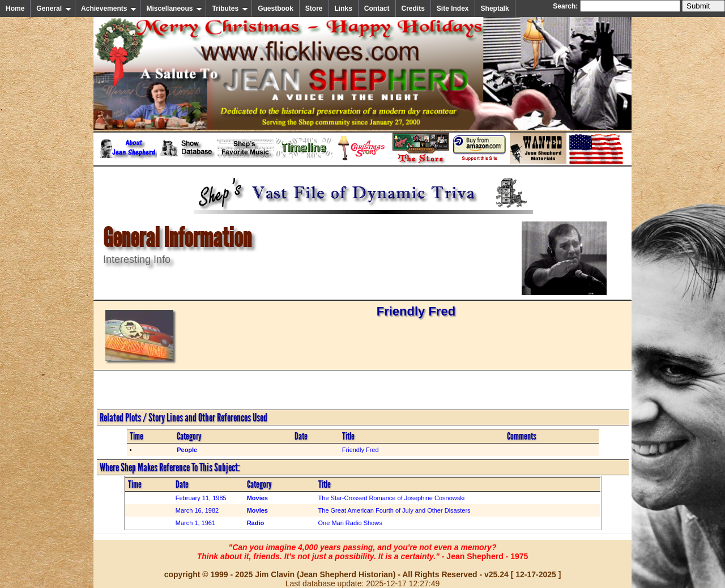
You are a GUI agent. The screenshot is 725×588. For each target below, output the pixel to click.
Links (344, 8)
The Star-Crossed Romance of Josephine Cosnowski (392, 498)
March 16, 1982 (197, 510)
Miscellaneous (174, 8)
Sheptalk (495, 8)
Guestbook (276, 8)
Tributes (230, 8)
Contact (377, 8)
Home (15, 8)
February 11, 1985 (201, 498)
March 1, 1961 (195, 523)
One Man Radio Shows (350, 523)
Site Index (453, 8)
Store (314, 8)
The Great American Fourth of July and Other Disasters (395, 510)
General (54, 8)
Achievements (109, 8)
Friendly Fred (361, 450)
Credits (413, 8)
